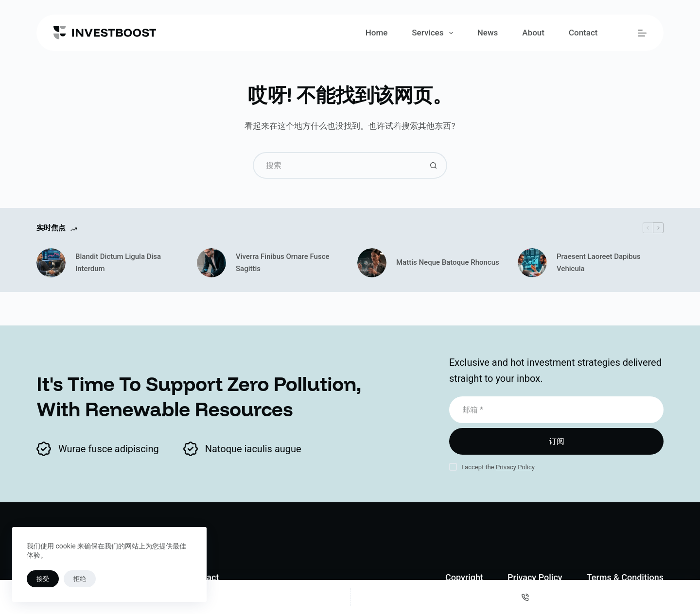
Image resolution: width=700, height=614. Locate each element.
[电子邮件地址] (556, 410)
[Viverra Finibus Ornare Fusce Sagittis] (211, 263)
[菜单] (642, 33)
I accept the (498, 467)
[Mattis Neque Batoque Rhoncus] (372, 263)
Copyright (464, 577)
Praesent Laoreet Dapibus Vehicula (599, 263)
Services (434, 33)
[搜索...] (337, 165)
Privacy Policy (515, 467)
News (488, 33)
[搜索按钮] (434, 165)
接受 (43, 579)
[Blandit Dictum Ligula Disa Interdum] (51, 263)
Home (377, 33)
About (533, 33)
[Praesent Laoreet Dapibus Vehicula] (532, 263)
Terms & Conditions (625, 577)
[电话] (525, 597)
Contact (583, 33)
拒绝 (80, 579)
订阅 (557, 441)
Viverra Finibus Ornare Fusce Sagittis (283, 263)
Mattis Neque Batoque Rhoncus (448, 262)
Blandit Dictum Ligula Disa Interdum (118, 263)
